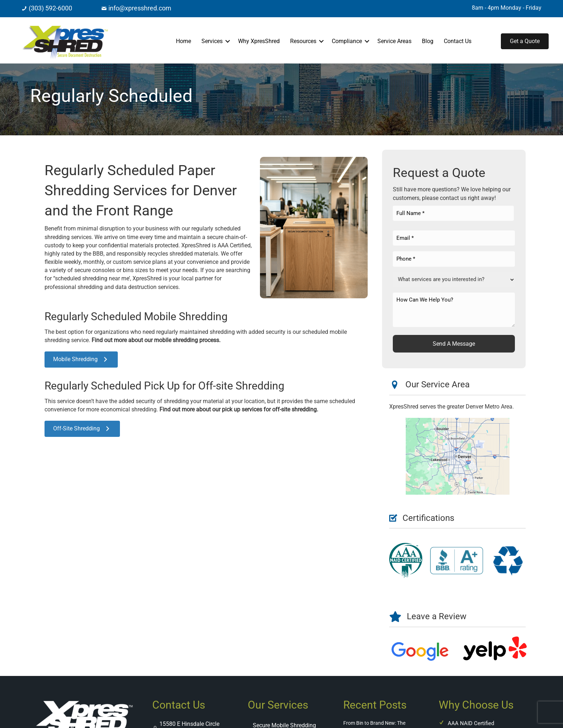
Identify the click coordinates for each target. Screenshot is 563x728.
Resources (303, 41)
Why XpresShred (259, 41)
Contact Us (458, 41)
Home (183, 41)
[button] (228, 41)
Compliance (347, 41)
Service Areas (394, 41)
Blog (428, 41)
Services (212, 41)
